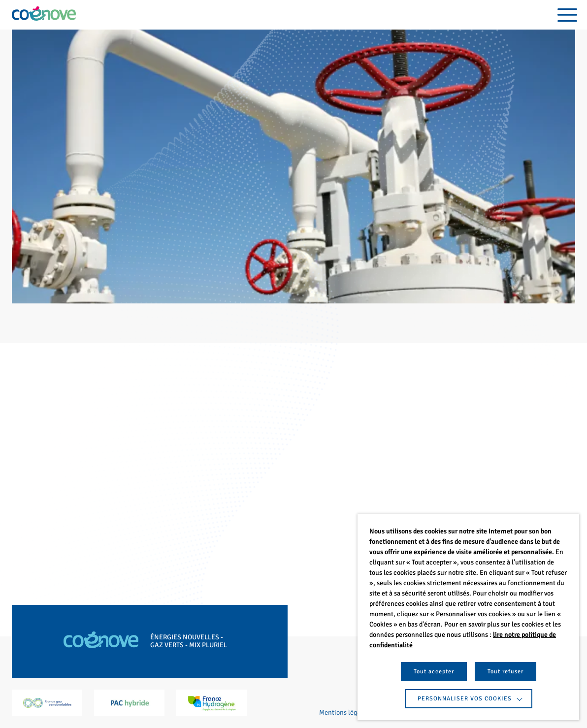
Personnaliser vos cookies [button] (465, 699)
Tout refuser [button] (505, 672)
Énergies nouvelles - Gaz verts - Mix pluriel (189, 641)
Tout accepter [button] (434, 672)
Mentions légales (344, 712)
